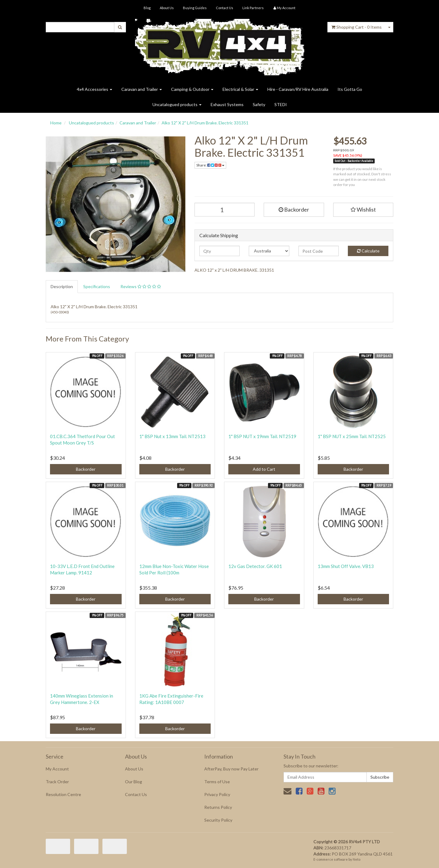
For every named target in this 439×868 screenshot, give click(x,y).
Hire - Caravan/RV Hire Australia (298, 89)
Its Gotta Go (350, 89)
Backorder (294, 209)
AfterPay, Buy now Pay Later (231, 769)
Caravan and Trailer (142, 89)
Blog (147, 8)
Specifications (97, 286)
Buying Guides (195, 8)
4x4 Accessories (95, 89)
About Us (167, 8)
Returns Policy (218, 807)
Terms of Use (217, 782)
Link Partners (253, 8)
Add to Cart (264, 469)
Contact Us (225, 8)
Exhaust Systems (227, 104)
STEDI (281, 104)
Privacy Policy (217, 794)
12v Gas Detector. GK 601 (255, 566)
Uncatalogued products (177, 104)
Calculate (368, 251)
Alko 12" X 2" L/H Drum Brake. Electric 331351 (205, 123)
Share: (210, 165)
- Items (357, 27)
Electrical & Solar (240, 89)
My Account (57, 769)
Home (56, 123)
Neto (357, 859)
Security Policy (218, 820)
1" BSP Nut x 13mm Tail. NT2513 (172, 436)
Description (62, 286)
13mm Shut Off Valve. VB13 (346, 566)
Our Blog (134, 782)
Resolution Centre (63, 794)
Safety (259, 104)
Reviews (141, 286)
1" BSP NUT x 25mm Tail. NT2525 (352, 436)
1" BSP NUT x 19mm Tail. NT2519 (262, 436)
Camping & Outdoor (192, 89)
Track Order (57, 782)
